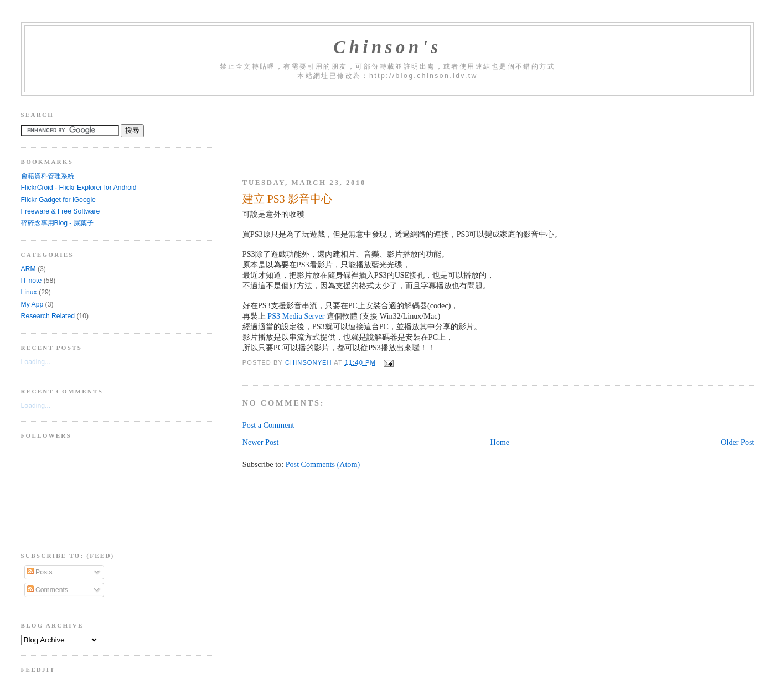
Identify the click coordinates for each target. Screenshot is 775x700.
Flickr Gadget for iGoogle (58, 200)
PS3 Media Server (296, 316)
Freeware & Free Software (61, 211)
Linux (29, 292)
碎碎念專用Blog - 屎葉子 (57, 223)
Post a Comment (268, 425)
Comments (48, 590)
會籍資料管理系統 (48, 176)
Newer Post (261, 442)
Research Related (48, 316)
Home (500, 442)
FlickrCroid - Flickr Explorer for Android (79, 188)
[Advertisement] (444, 126)
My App (32, 304)
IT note (32, 281)
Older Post (737, 442)
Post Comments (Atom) (323, 464)
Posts (40, 572)
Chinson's (387, 47)
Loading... (36, 362)
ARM (29, 269)
